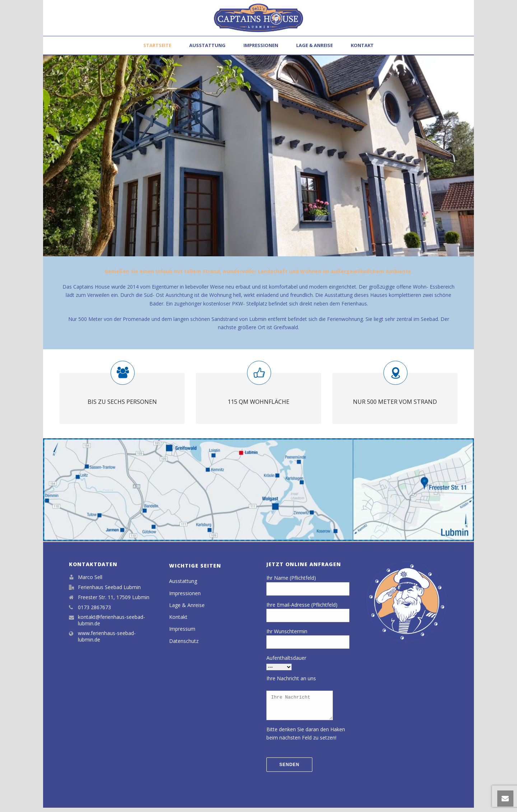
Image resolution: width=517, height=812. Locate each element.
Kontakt (362, 45)
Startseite (157, 45)
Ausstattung (207, 45)
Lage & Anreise (315, 45)
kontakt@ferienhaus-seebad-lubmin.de (111, 620)
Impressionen (261, 45)
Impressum (182, 629)
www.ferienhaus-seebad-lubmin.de (107, 636)
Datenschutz (184, 641)
